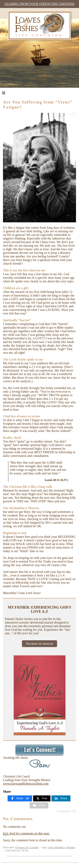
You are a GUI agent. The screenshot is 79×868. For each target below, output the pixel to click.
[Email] (39, 805)
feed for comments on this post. (26, 833)
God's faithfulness (56, 847)
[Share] (20, 798)
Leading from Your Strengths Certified (39, 4)
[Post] (42, 798)
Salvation (71, 847)
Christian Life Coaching (27, 847)
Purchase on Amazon (39, 644)
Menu (11, 93)
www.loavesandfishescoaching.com (26, 784)
